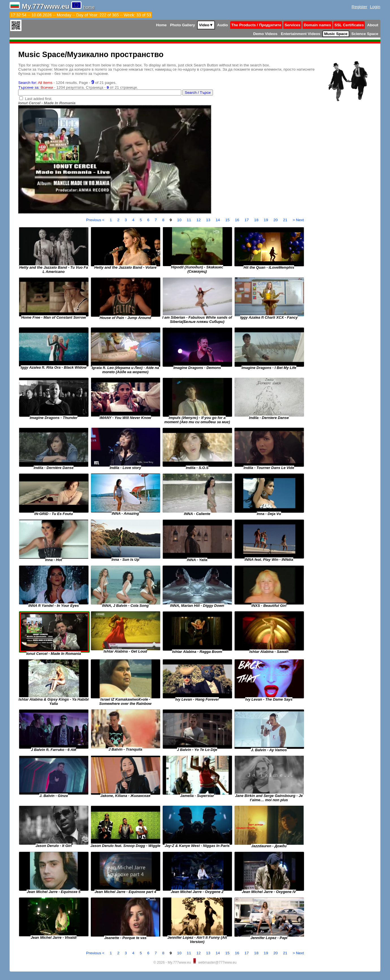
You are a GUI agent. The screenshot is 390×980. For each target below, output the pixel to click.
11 (189, 220)
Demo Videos (265, 34)
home (89, 7)
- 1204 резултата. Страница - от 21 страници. (78, 87)
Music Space (336, 34)
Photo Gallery (182, 25)
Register (359, 7)
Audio (222, 25)
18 (257, 220)
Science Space (365, 34)
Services (292, 25)
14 (218, 220)
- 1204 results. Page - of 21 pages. (67, 83)
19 (267, 220)
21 (286, 220)
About (373, 25)
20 (276, 220)
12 (199, 220)
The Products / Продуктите (256, 25)
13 (209, 220)
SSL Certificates (349, 25)
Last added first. (39, 99)
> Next (298, 220)
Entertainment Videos (301, 34)
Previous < (96, 220)
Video (206, 25)
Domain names (317, 25)
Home (161, 25)
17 (247, 220)
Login (375, 7)
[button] (40, 121)
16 (238, 220)
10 (180, 220)
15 (228, 220)
